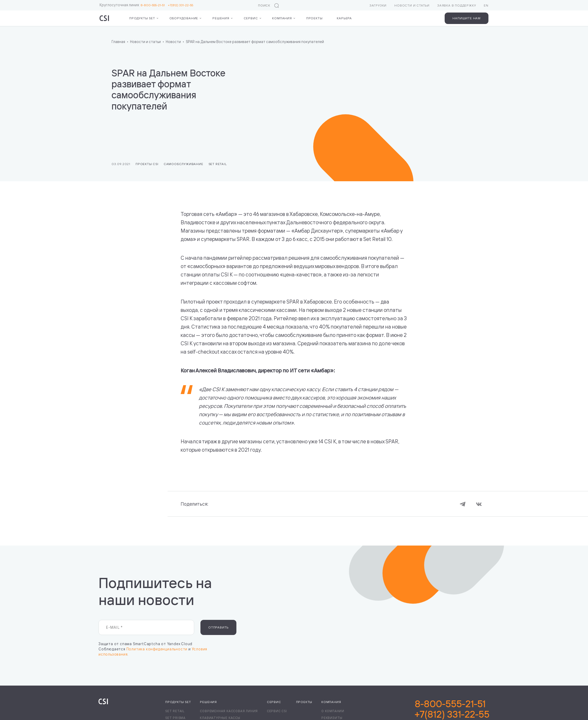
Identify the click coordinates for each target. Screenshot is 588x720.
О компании (333, 711)
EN (486, 5)
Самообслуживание (183, 164)
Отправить (218, 627)
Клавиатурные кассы (220, 718)
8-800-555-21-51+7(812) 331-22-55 (452, 709)
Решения (221, 18)
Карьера (344, 18)
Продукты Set (142, 18)
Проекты (314, 18)
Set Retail (218, 164)
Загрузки (378, 5)
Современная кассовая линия (229, 711)
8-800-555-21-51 (154, 5)
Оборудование (184, 18)
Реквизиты (332, 718)
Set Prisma (175, 718)
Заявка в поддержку (457, 5)
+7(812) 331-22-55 (180, 5)
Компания (282, 18)
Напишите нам (467, 18)
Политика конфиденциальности (157, 649)
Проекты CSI (147, 164)
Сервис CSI (277, 711)
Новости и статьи (412, 5)
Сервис (251, 18)
